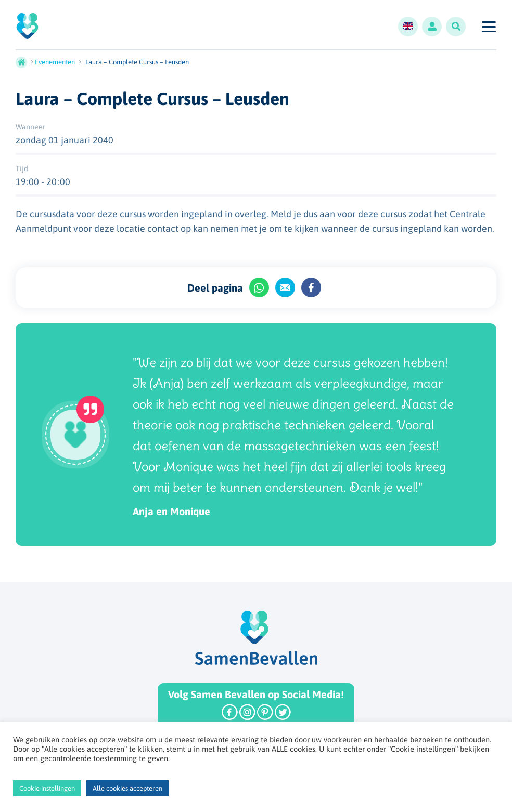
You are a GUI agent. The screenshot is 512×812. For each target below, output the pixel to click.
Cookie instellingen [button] (47, 788)
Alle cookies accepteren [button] (127, 788)
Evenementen (55, 62)
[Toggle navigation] (488, 27)
